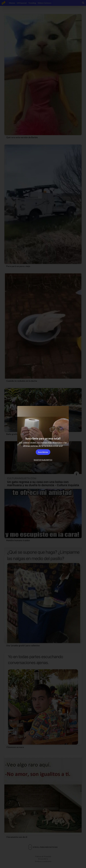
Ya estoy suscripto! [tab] (43, 460)
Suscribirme (43, 452)
